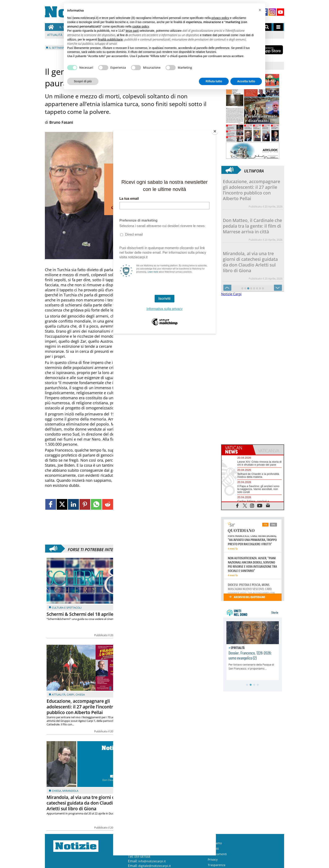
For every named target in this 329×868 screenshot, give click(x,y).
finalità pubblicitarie (110, 39)
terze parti (132, 31)
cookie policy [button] (141, 26)
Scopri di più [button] (83, 81)
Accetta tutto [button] (246, 81)
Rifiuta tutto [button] (214, 81)
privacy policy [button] (220, 18)
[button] (260, 10)
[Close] (215, 131)
